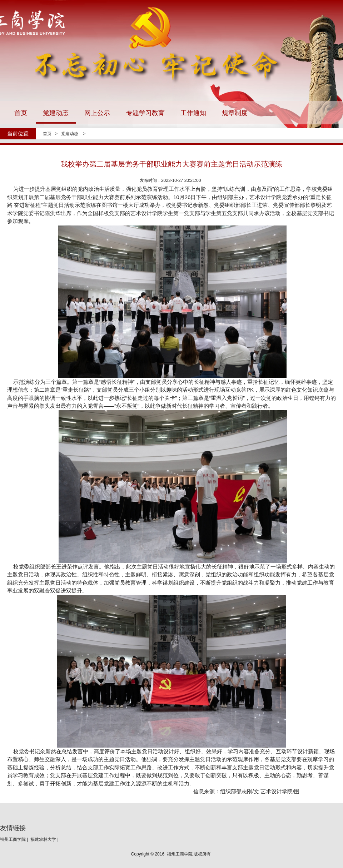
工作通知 (193, 113)
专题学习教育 (145, 113)
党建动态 (56, 113)
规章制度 (235, 113)
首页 (21, 113)
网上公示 (97, 113)
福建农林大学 (43, 839)
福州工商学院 (13, 839)
